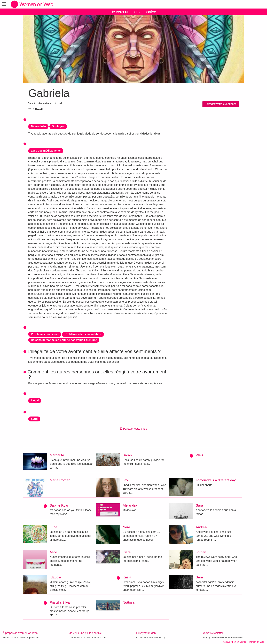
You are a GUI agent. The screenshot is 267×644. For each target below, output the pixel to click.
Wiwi (199, 455)
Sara (199, 505)
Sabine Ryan (60, 505)
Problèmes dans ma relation (83, 334)
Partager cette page (134, 429)
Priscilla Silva (60, 602)
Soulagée (58, 126)
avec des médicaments (46, 151)
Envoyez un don (146, 633)
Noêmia (129, 602)
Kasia (127, 577)
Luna (54, 527)
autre (34, 419)
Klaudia (55, 577)
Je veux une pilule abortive (133, 12)
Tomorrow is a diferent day (216, 480)
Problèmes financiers (45, 334)
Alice (53, 552)
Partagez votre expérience (221, 104)
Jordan (201, 552)
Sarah (127, 455)
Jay (125, 480)
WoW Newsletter (213, 633)
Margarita (57, 455)
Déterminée (38, 126)
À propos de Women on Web (20, 633)
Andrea (201, 527)
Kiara (127, 552)
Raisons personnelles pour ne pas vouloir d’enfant (64, 340)
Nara (126, 527)
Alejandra (130, 505)
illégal (35, 400)
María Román (60, 480)
